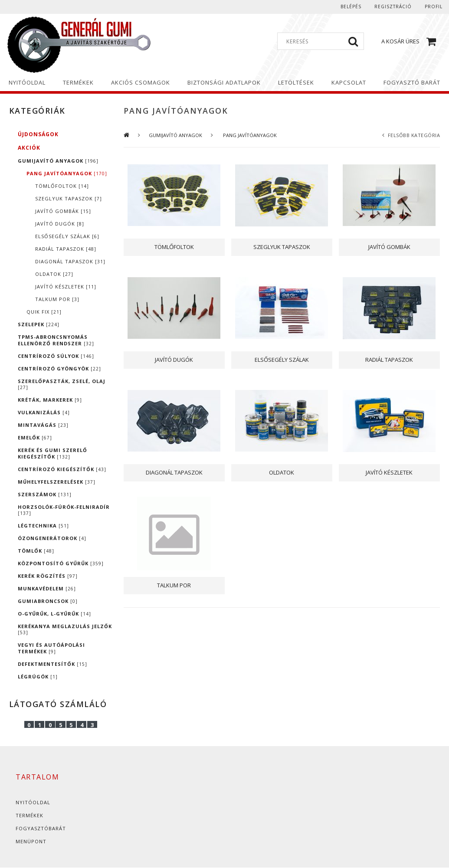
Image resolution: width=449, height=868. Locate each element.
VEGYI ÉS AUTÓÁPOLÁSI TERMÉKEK (51, 648)
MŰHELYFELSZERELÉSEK (57, 482)
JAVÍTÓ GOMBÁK (63, 211)
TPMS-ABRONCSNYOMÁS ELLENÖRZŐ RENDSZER (56, 340)
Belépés (351, 7)
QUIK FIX (44, 312)
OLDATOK (54, 274)
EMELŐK (35, 437)
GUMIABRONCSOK (48, 601)
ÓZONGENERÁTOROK (52, 538)
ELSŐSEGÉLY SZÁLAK (67, 236)
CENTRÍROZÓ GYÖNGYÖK (59, 368)
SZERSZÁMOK (45, 494)
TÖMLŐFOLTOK (62, 186)
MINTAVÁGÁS (43, 425)
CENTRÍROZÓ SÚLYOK (56, 356)
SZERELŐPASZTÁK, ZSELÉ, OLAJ (62, 384)
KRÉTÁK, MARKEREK (50, 400)
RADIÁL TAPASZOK (66, 249)
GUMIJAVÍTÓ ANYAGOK (58, 161)
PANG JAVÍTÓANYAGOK (67, 173)
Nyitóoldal (33, 802)
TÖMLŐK (36, 551)
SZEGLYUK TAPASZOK (69, 198)
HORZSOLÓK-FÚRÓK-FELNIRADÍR (64, 510)
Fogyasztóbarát (41, 828)
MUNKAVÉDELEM (47, 588)
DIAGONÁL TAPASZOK (70, 261)
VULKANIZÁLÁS (44, 412)
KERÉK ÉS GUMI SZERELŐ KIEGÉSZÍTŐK (52, 453)
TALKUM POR (57, 299)
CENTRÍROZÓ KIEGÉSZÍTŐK (62, 469)
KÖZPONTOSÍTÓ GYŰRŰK (61, 563)
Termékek (29, 815)
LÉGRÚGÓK (38, 676)
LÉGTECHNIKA (43, 526)
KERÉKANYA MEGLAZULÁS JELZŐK (65, 629)
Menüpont (31, 841)
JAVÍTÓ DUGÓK (60, 224)
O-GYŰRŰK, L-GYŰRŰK (54, 614)
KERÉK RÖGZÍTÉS (48, 576)
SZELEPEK (39, 324)
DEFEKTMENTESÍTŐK (52, 664)
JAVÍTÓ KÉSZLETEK (66, 287)
